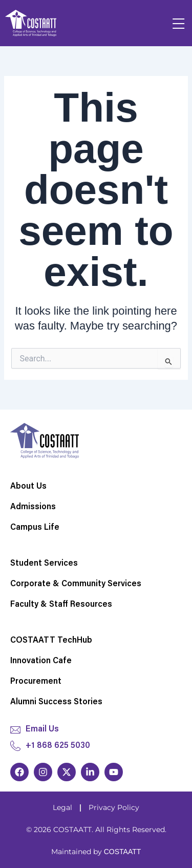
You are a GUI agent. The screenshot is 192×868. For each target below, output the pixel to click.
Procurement (36, 682)
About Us (28, 487)
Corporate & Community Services (76, 584)
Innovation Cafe (41, 661)
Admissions (33, 507)
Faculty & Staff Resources (61, 605)
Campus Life (35, 528)
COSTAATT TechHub (51, 641)
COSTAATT (123, 852)
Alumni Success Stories (56, 702)
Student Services (44, 564)
